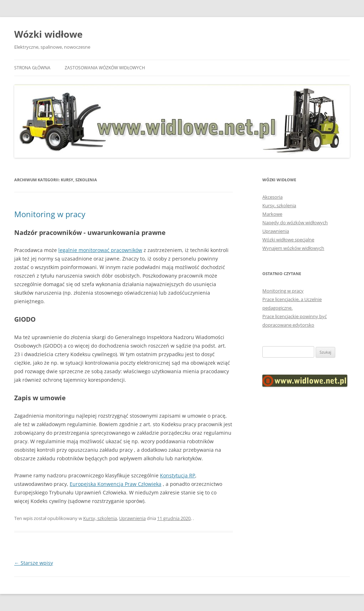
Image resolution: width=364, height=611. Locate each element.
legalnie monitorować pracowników (100, 250)
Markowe (272, 214)
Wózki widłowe (48, 34)
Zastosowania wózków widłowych (105, 68)
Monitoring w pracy (50, 214)
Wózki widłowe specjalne (288, 240)
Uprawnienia (132, 518)
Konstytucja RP (178, 475)
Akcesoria (272, 197)
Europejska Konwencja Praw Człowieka (116, 484)
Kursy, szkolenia (100, 518)
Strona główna (32, 68)
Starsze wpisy (34, 563)
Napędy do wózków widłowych (295, 223)
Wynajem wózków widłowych (293, 248)
